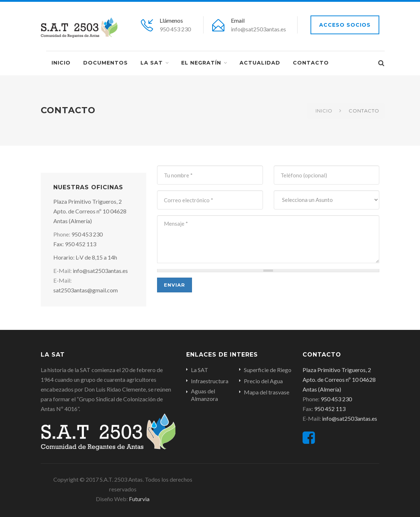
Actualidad (260, 63)
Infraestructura (210, 381)
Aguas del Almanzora (204, 395)
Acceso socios (345, 25)
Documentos (106, 63)
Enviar (175, 285)
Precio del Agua (263, 381)
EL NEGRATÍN (201, 63)
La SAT (152, 63)
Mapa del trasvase (267, 392)
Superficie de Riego (268, 370)
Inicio (61, 63)
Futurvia (139, 499)
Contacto (311, 63)
